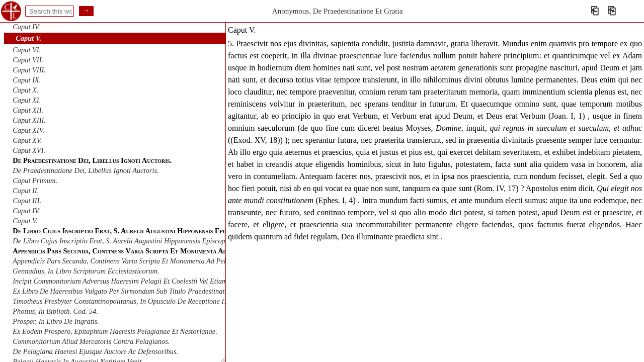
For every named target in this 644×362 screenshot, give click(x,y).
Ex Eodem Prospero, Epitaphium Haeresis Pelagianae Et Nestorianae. (115, 331)
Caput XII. (28, 110)
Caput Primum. (35, 180)
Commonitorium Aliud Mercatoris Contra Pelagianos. (91, 341)
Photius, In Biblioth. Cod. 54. (55, 311)
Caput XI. (27, 100)
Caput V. (28, 38)
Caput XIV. (28, 130)
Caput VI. (27, 50)
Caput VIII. (29, 70)
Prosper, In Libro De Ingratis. (56, 321)
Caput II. (26, 191)
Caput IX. (27, 80)
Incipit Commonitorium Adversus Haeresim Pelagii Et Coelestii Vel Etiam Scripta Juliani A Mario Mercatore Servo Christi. (192, 281)
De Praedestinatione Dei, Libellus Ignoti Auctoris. (86, 170)
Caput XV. (27, 140)
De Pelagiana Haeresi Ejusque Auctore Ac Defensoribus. (95, 351)
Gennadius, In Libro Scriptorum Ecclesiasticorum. (86, 271)
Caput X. (25, 90)
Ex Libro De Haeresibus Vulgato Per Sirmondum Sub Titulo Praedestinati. (120, 291)
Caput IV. (26, 27)
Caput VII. (28, 60)
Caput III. (27, 201)
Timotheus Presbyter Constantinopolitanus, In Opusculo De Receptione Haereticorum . (139, 301)
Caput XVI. (29, 150)
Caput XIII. (29, 120)
